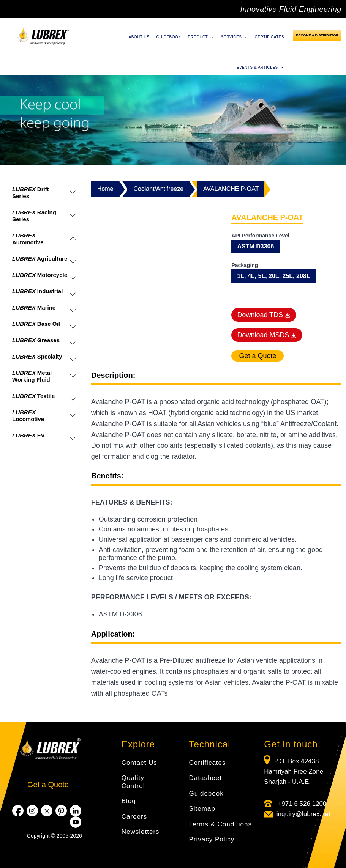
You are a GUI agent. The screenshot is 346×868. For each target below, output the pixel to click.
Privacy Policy (212, 839)
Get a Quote (48, 785)
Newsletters (141, 832)
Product (201, 37)
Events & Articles (260, 68)
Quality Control (133, 782)
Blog (129, 801)
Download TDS (264, 315)
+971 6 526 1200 (301, 804)
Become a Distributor (317, 35)
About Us (139, 37)
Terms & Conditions (220, 824)
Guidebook (168, 37)
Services (235, 37)
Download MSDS (267, 335)
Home (105, 189)
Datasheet (206, 778)
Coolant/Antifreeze (158, 189)
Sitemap (202, 809)
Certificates (269, 37)
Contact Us (139, 763)
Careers (134, 817)
